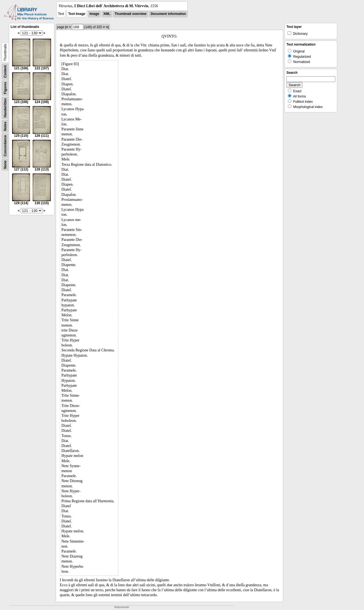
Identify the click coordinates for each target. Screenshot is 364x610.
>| (107, 27)
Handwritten (5, 108)
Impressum (122, 607)
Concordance (5, 146)
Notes (5, 126)
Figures (5, 88)
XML (107, 14)
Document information (168, 14)
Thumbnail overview (130, 14)
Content (5, 71)
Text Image (77, 14)
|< (67, 27)
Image (95, 14)
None (5, 165)
